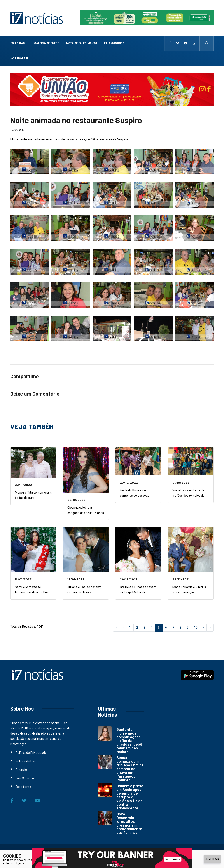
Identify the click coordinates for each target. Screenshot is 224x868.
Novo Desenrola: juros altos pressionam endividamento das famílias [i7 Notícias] (129, 823)
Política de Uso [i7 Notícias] (26, 761)
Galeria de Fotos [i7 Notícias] (47, 43)
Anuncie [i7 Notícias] (21, 770)
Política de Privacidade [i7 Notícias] (31, 753)
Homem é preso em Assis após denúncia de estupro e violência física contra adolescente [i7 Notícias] (130, 797)
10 (196, 628)
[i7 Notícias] (37, 18)
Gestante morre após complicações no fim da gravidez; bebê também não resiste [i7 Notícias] (129, 740)
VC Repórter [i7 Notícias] (20, 59)
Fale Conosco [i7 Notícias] (114, 43)
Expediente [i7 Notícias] (23, 787)
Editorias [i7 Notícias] (19, 43)
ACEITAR (212, 859)
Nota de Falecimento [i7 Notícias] (82, 43)
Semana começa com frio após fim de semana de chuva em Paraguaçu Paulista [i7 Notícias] (130, 769)
